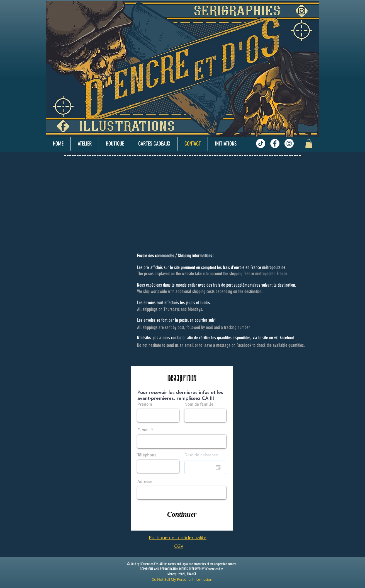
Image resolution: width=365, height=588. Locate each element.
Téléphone (147, 455)
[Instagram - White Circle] (289, 143)
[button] (309, 143)
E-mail (144, 430)
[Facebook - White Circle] (275, 143)
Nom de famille (199, 404)
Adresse (145, 481)
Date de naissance (201, 455)
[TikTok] (261, 143)
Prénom (145, 404)
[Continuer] (182, 514)
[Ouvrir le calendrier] (218, 467)
